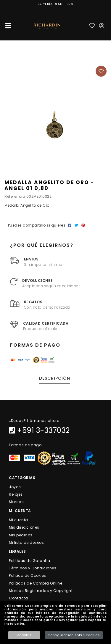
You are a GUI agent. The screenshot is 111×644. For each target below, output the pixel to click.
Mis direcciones (24, 527)
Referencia (15, 196)
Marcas (16, 502)
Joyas (15, 487)
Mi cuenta (18, 520)
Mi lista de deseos (26, 542)
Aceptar (24, 635)
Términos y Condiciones (33, 568)
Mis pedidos (21, 535)
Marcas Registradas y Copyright (41, 590)
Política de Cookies (28, 575)
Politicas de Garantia (30, 561)
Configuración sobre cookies (74, 635)
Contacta (18, 598)
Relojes (16, 494)
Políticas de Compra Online (36, 583)
